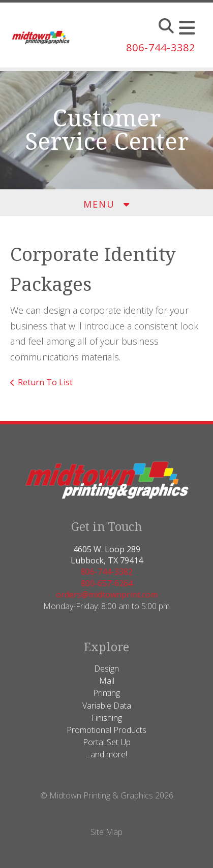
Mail (107, 681)
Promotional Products (106, 730)
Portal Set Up (107, 742)
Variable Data (107, 706)
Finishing (106, 718)
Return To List (45, 382)
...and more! (106, 754)
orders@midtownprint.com (107, 594)
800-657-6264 (107, 583)
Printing (106, 693)
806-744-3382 (161, 47)
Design (106, 669)
